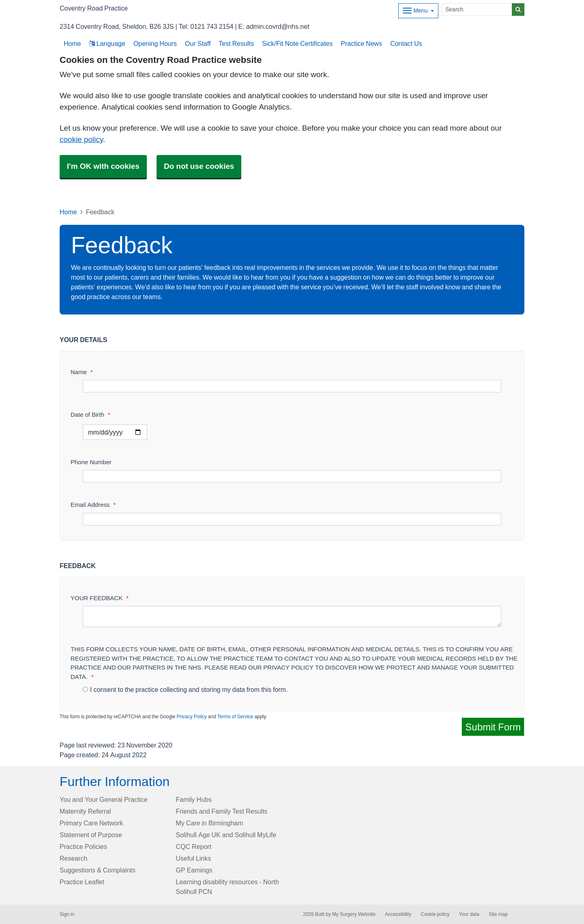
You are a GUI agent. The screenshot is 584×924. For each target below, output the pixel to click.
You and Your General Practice (104, 799)
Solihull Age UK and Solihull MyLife (226, 835)
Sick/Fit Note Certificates (297, 43)
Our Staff (198, 43)
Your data (469, 914)
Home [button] (72, 43)
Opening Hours (155, 43)
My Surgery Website (354, 914)
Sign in (67, 914)
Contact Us (406, 43)
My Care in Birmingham (210, 823)
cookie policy (81, 139)
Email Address (93, 505)
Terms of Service (235, 717)
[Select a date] (115, 432)
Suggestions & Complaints (98, 870)
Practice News (361, 43)
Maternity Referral (85, 811)
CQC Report (194, 846)
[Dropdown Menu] (418, 11)
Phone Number (91, 462)
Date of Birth (90, 415)
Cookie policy (435, 914)
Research (73, 858)
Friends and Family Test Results (222, 811)
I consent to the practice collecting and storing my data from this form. (185, 689)
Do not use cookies (199, 166)
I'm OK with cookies (103, 166)
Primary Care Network (91, 823)
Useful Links (194, 858)
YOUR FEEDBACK (100, 598)
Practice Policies (83, 846)
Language (107, 43)
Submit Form (493, 727)
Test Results (236, 43)
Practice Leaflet (82, 882)
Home (68, 212)
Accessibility (398, 914)
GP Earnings (194, 870)
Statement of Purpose (91, 835)
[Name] (292, 386)
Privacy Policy (191, 717)
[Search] (477, 10)
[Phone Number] (292, 476)
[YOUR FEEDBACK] (292, 616)
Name (82, 372)
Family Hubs (194, 799)
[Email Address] (292, 519)
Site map (498, 914)
